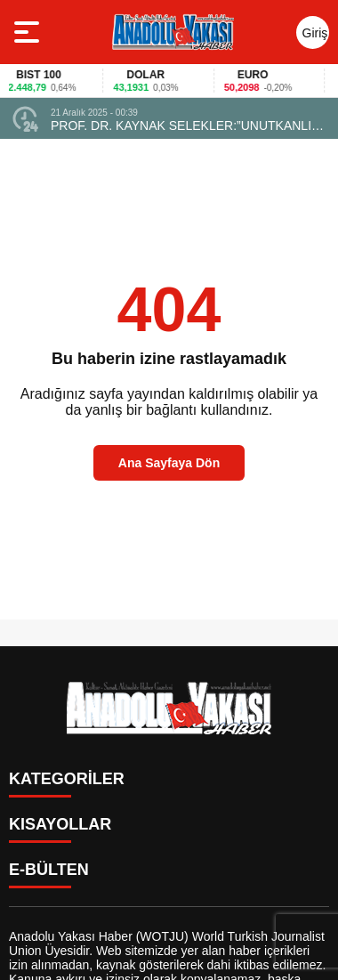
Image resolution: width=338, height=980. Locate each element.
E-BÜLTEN (49, 870)
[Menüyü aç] (29, 32)
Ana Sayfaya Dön (169, 463)
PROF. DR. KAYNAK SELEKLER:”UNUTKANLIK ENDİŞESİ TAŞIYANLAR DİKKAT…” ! (185, 126)
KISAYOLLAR (60, 824)
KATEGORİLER (67, 779)
